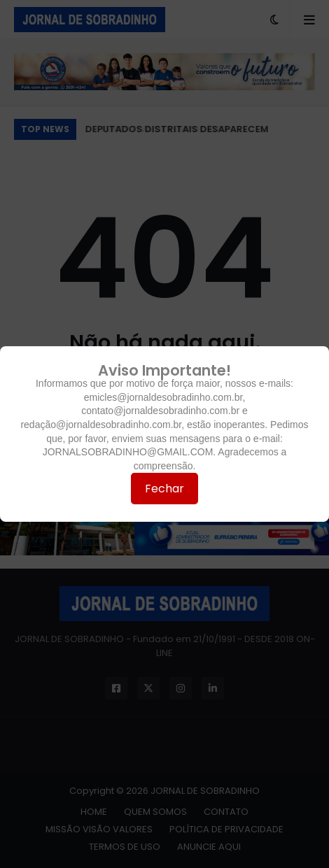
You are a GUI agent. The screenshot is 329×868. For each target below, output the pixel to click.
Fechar (164, 489)
